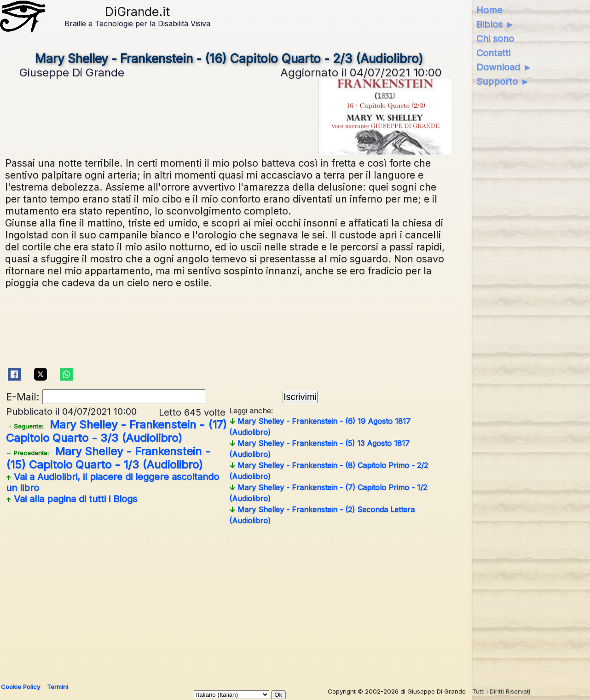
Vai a (113, 482)
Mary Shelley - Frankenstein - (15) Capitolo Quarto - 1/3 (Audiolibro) (108, 458)
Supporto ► (503, 81)
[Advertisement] (281, 601)
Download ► (504, 67)
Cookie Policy (20, 687)
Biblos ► (495, 24)
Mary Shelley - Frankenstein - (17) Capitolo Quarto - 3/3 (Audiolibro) (116, 431)
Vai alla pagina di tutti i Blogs (72, 499)
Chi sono (495, 39)
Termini (58, 687)
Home (489, 10)
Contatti (493, 53)
